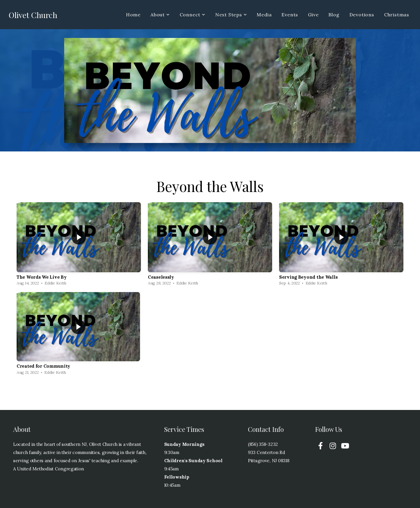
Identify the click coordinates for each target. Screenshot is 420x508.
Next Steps (231, 15)
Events (290, 15)
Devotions (362, 15)
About (160, 15)
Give (313, 15)
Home (133, 15)
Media (264, 15)
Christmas (397, 15)
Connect (192, 15)
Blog (334, 15)
